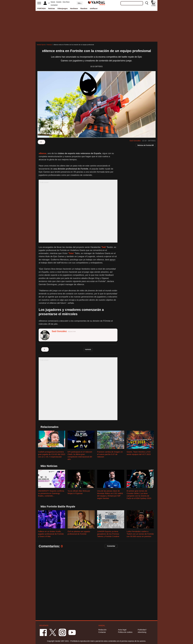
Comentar (111, 546)
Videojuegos (62, 9)
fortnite (88, 350)
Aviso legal (122, 630)
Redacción (102, 630)
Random (84, 9)
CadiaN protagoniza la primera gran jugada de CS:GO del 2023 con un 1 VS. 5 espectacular (52, 454)
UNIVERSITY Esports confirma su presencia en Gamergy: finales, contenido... (51, 493)
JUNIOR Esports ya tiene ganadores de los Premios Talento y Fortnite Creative (108, 534)
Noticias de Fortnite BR (146, 145)
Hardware (74, 9)
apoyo (113, 260)
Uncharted (54, 5)
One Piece (66, 2)
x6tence (43, 153)
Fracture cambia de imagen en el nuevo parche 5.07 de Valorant (110, 454)
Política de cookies (125, 632)
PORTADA (41, 9)
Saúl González (135, 141)
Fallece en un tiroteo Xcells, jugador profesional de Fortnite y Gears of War (51, 534)
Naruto (53, 2)
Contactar (102, 632)
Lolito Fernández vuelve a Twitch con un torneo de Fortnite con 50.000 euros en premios (140, 534)
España (59, 2)
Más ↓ (80, 3)
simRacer (94, 9)
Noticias (52, 9)
